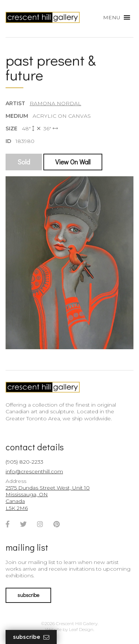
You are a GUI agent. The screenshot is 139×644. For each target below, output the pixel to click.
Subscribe (31, 637)
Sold (24, 162)
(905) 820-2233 (24, 462)
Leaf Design (81, 629)
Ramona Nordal (55, 103)
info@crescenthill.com (34, 471)
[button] (112, 17)
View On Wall (73, 162)
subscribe (28, 595)
